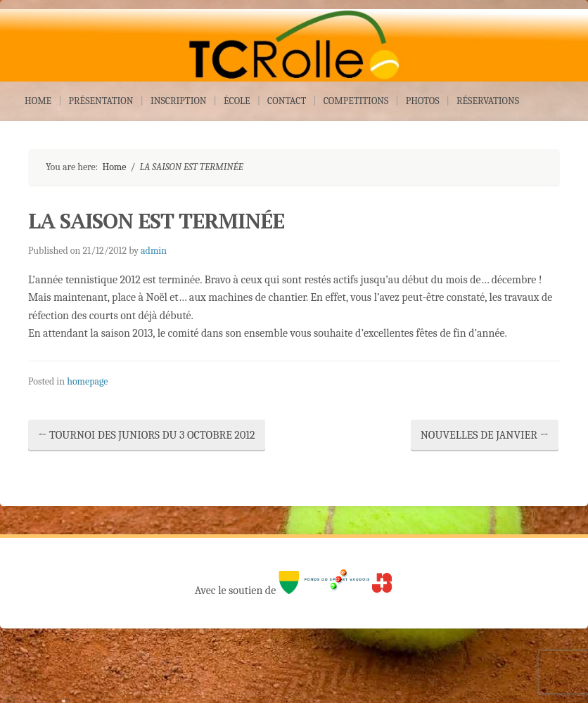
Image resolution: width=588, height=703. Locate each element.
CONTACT (287, 101)
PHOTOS (423, 101)
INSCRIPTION (179, 101)
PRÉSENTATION (101, 101)
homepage (87, 381)
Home (114, 167)
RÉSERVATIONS (488, 101)
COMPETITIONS (356, 101)
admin (154, 251)
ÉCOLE (237, 101)
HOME (38, 101)
